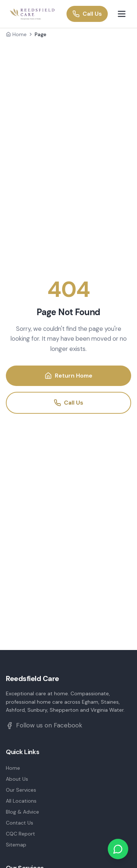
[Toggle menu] (122, 14)
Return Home (68, 376)
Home (16, 34)
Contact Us (20, 823)
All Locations (21, 801)
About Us (17, 779)
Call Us (87, 14)
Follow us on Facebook (44, 725)
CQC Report (20, 834)
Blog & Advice (22, 812)
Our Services (21, 790)
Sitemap (16, 845)
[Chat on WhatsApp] (118, 849)
